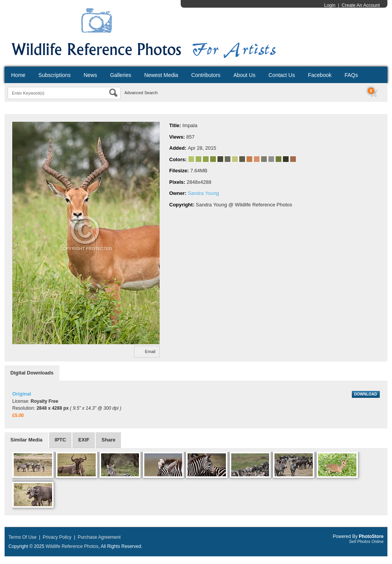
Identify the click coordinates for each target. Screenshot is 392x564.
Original (22, 394)
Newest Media (161, 75)
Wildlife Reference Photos (72, 546)
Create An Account (361, 5)
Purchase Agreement (99, 537)
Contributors (206, 75)
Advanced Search (141, 93)
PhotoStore (371, 536)
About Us (245, 75)
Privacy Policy (57, 537)
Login (330, 5)
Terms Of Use (22, 537)
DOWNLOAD (366, 394)
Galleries (120, 75)
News (90, 75)
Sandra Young (203, 193)
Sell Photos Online (367, 541)
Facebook (319, 75)
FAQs (351, 75)
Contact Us (282, 75)
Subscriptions (54, 75)
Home (18, 75)
